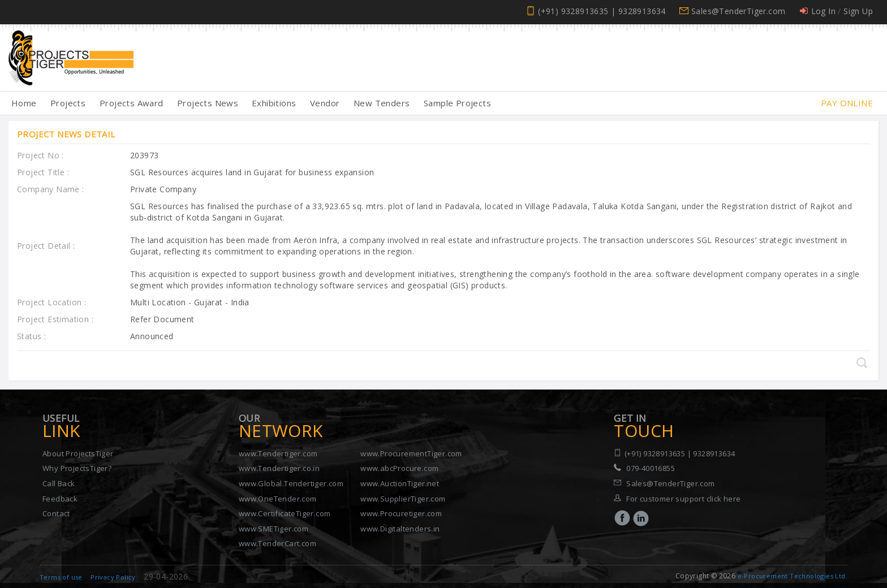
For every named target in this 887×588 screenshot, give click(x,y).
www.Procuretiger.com (401, 513)
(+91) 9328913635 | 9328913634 (602, 11)
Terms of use (61, 577)
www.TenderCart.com (277, 543)
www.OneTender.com (278, 499)
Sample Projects (457, 103)
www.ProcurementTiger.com (411, 453)
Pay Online (847, 103)
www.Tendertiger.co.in (279, 468)
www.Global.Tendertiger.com (291, 483)
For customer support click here (683, 499)
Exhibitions (274, 103)
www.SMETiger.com (274, 529)
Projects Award (132, 103)
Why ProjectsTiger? (77, 468)
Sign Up (858, 11)
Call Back (59, 483)
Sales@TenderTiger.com (738, 11)
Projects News (208, 103)
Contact (56, 513)
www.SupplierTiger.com (403, 499)
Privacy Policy (113, 577)
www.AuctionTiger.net (400, 483)
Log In (823, 11)
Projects (68, 103)
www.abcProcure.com (399, 468)
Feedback (60, 499)
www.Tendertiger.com (278, 453)
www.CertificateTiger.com (285, 513)
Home (24, 103)
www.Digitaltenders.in (400, 529)
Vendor (325, 103)
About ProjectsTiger (78, 453)
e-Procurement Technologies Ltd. (793, 576)
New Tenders (382, 103)
